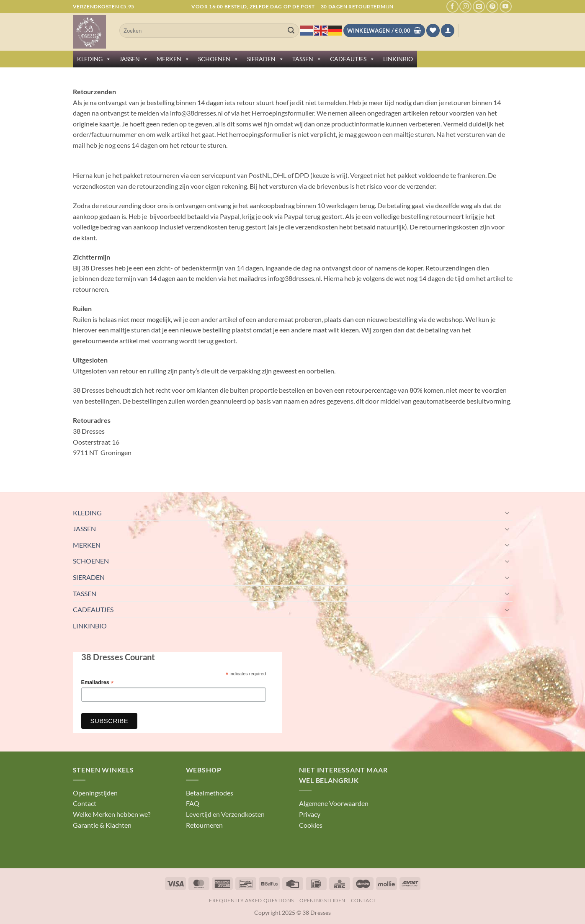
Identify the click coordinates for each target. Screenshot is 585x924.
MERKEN (173, 59)
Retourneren (204, 825)
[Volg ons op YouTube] (506, 6)
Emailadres (98, 683)
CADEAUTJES (352, 59)
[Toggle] (508, 512)
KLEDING (94, 59)
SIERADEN (265, 59)
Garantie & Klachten (102, 825)
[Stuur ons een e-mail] (479, 6)
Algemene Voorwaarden (334, 803)
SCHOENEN (218, 59)
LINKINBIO (398, 59)
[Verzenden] (291, 31)
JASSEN (134, 59)
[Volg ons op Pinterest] (492, 6)
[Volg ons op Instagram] (465, 6)
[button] (448, 31)
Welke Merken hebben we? (112, 814)
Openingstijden (95, 793)
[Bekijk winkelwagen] (384, 31)
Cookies (311, 825)
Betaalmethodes (210, 793)
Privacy (310, 814)
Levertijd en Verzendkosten (225, 814)
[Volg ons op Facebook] (452, 6)
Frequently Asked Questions (251, 900)
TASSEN (307, 59)
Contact (85, 803)
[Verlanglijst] (433, 31)
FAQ (193, 803)
